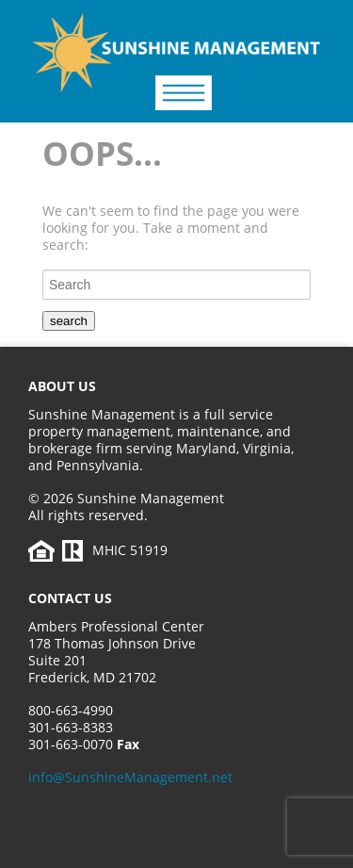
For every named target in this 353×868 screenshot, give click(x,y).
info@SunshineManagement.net (130, 777)
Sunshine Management (151, 67)
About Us (62, 386)
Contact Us (70, 598)
